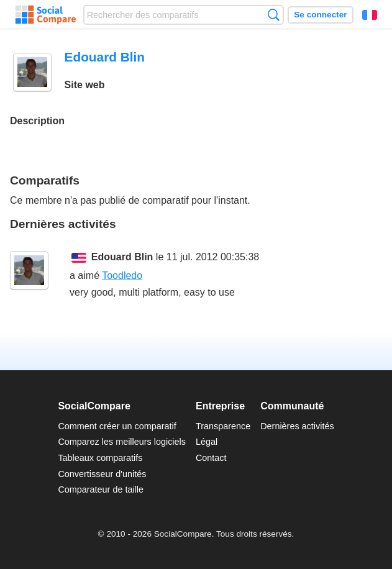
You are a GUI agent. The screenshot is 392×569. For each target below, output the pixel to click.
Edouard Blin (122, 257)
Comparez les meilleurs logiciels (122, 442)
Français (370, 15)
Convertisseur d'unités (102, 474)
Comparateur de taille (101, 489)
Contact (211, 458)
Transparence (223, 426)
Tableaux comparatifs (100, 458)
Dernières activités (297, 426)
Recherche (274, 15)
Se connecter (320, 15)
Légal (207, 442)
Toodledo (122, 275)
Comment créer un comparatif (117, 426)
